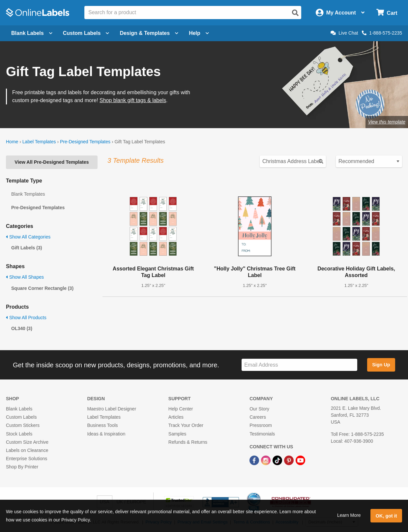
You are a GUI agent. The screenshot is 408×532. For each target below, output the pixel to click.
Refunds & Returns (188, 442)
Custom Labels (21, 417)
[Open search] (295, 13)
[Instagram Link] (266, 460)
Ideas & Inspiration (106, 434)
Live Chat (344, 33)
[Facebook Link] (255, 460)
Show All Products (26, 318)
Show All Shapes (25, 277)
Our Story (259, 409)
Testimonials (262, 434)
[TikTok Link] (278, 460)
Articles (176, 417)
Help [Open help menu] (199, 33)
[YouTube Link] (300, 460)
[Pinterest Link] (290, 460)
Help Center (181, 409)
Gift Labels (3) (27, 248)
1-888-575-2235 (382, 33)
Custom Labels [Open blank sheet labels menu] (86, 33)
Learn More (349, 515)
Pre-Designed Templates (85, 142)
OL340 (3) (22, 328)
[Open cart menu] (387, 13)
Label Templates (39, 142)
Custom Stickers (23, 425)
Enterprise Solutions (27, 459)
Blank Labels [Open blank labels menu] (32, 33)
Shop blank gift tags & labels (133, 100)
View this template (387, 122)
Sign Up (381, 365)
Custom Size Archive (27, 442)
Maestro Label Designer (112, 409)
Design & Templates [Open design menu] (149, 33)
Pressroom (261, 425)
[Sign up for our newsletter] (299, 365)
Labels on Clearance (27, 450)
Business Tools (102, 425)
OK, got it (386, 516)
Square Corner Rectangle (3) (42, 288)
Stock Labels (19, 434)
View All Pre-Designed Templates (52, 162)
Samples (177, 434)
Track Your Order (186, 425)
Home (12, 142)
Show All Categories (28, 237)
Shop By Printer (22, 467)
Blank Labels (19, 409)
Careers (258, 417)
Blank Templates (28, 194)
